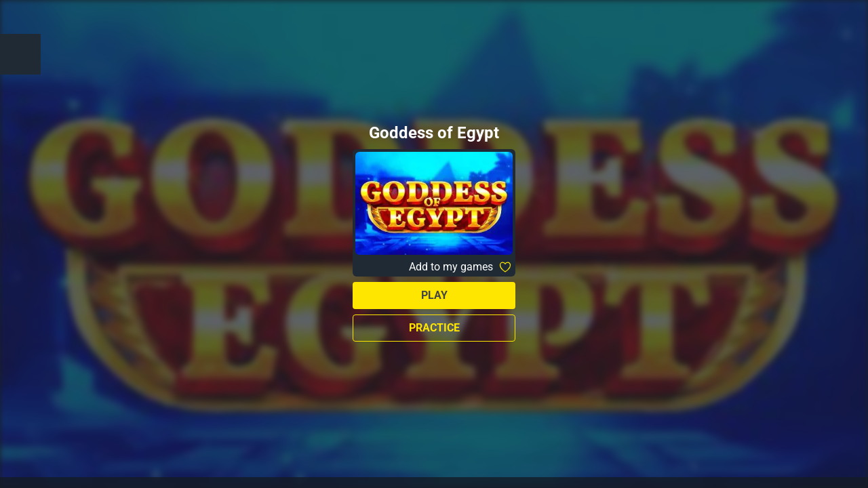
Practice (434, 328)
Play (434, 295)
